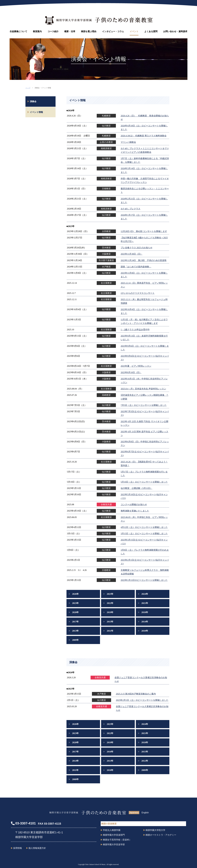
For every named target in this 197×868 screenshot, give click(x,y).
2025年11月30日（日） (132, 254)
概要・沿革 (70, 31)
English (145, 813)
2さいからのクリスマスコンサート (138, 293)
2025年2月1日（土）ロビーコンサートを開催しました (142, 700)
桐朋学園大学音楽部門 (114, 835)
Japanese (134, 813)
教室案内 (37, 31)
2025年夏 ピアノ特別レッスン (136, 366)
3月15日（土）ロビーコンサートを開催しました (144, 534)
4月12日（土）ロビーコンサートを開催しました (144, 527)
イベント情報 (36, 112)
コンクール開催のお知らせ (134, 504)
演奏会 (33, 101)
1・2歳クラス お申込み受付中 (135, 330)
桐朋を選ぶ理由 (89, 31)
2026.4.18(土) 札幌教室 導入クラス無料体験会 (144, 136)
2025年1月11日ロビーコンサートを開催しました (144, 580)
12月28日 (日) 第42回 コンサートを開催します (144, 231)
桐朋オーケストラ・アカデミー (161, 835)
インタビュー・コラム (113, 31)
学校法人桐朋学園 (112, 830)
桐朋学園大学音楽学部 (114, 845)
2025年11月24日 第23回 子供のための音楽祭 (144, 260)
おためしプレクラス (131, 209)
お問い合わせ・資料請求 (175, 31)
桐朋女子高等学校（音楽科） (117, 840)
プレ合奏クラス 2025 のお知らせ (137, 248)
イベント (134, 31)
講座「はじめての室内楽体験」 (136, 267)
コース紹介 (53, 31)
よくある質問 (151, 31)
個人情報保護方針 (37, 848)
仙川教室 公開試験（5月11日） (136, 488)
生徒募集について (18, 31)
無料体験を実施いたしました (135, 511)
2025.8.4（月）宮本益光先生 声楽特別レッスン (143, 389)
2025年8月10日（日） (131, 372)
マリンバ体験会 (128, 142)
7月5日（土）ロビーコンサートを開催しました (144, 405)
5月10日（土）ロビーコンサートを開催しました (144, 482)
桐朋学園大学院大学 (155, 830)
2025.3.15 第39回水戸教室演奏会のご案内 (136, 694)
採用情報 (18, 848)
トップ (28, 88)
